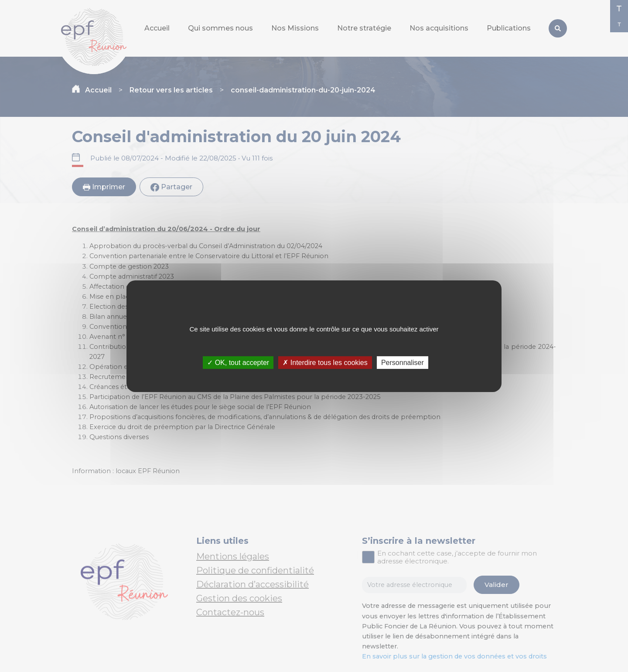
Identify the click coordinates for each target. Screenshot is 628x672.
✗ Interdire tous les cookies (325, 362)
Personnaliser (403, 362)
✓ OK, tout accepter (238, 362)
